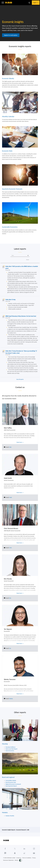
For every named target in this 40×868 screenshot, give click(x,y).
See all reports (20, 379)
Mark (10, 497)
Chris (10, 548)
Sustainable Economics (10, 227)
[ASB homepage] (9, 3)
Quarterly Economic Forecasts (12, 189)
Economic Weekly (8, 78)
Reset (28, 260)
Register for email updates (11, 35)
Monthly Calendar (8, 116)
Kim (10, 598)
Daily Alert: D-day (11, 300)
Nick (10, 447)
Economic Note (7, 151)
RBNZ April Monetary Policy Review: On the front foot (21, 316)
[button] (3, 3)
